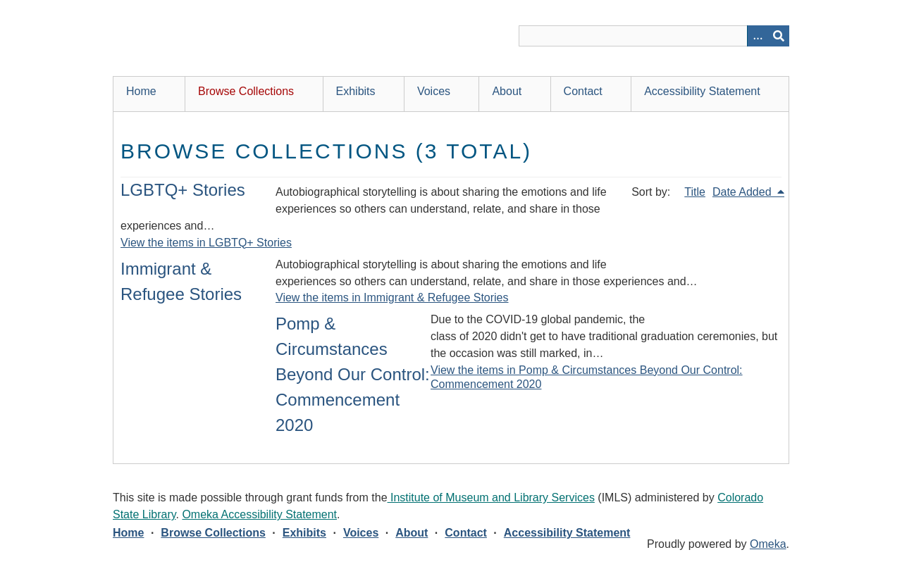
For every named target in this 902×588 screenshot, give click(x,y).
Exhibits (356, 91)
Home (141, 91)
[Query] (654, 36)
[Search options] (758, 36)
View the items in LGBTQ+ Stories (206, 243)
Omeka (768, 544)
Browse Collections (246, 91)
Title (695, 192)
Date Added (743, 192)
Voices (434, 91)
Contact (583, 91)
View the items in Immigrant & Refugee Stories (392, 298)
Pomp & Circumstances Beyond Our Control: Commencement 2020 (353, 374)
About (507, 91)
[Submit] (779, 36)
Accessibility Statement (702, 91)
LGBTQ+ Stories (183, 190)
